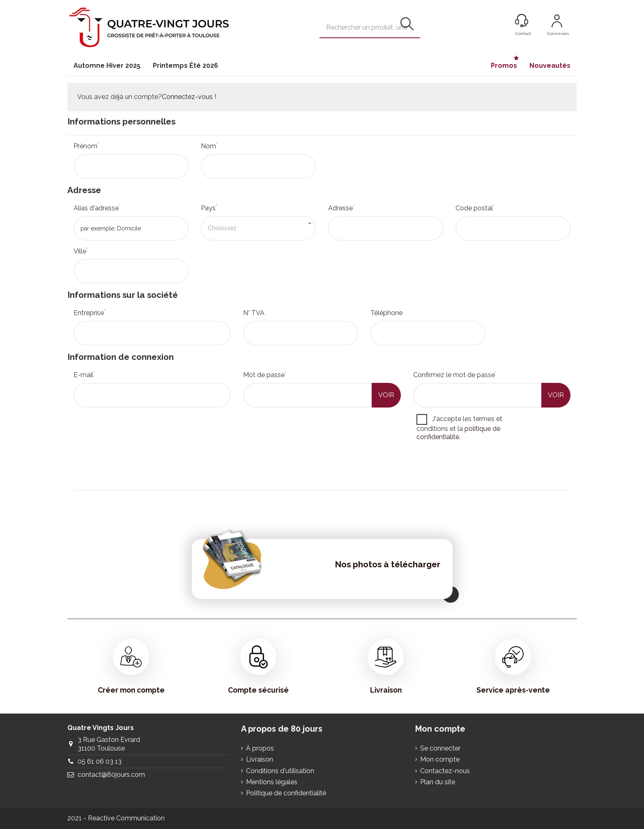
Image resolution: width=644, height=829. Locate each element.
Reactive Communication (126, 818)
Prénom (86, 146)
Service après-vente (513, 666)
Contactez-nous (445, 771)
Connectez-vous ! (189, 97)
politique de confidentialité (458, 433)
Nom (209, 146)
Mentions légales (272, 782)
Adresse (341, 208)
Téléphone (386, 313)
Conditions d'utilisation (280, 771)
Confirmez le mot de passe (455, 375)
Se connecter (440, 748)
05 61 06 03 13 (100, 761)
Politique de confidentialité (286, 793)
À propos (260, 748)
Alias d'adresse (97, 208)
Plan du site (438, 782)
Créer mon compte (131, 666)
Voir (386, 395)
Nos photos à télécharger (388, 564)
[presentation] (136, 467)
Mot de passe (265, 375)
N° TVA (254, 313)
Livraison (386, 666)
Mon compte (440, 759)
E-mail (84, 375)
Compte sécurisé (258, 666)
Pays (209, 208)
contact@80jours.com (111, 775)
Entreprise (90, 313)
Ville (81, 251)
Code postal (475, 208)
